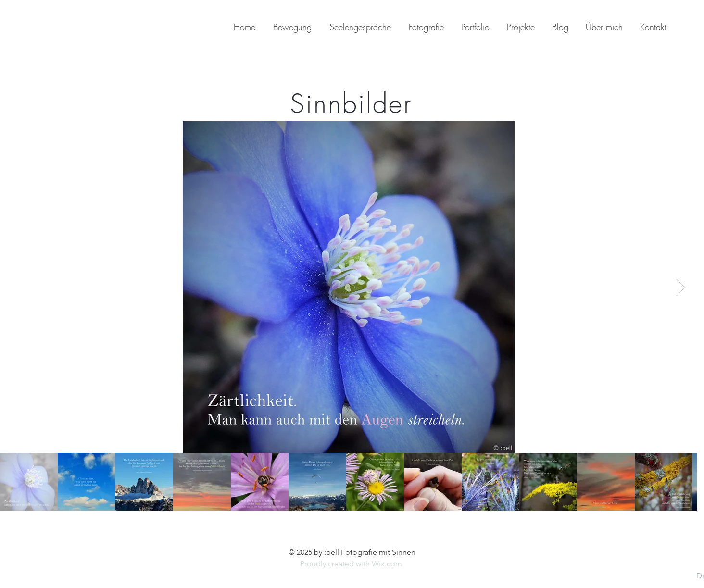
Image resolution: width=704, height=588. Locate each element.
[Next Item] (681, 287)
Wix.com (388, 564)
